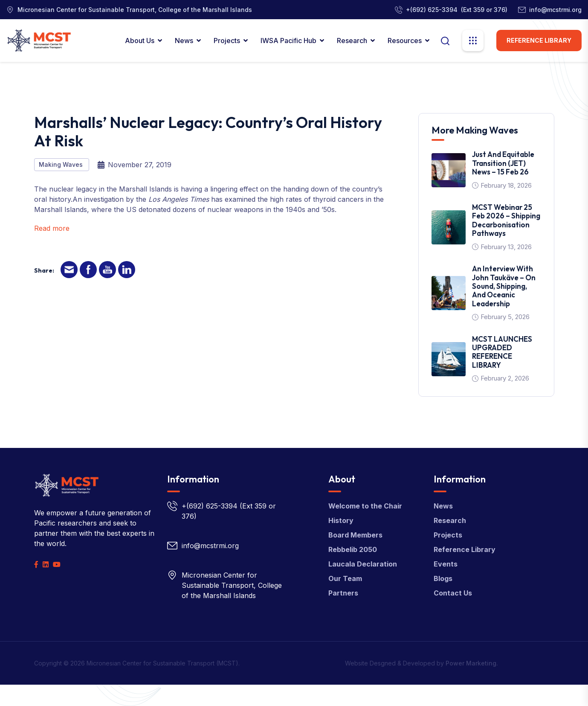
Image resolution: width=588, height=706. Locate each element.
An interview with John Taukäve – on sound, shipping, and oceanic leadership (504, 286)
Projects (227, 41)
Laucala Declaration (363, 564)
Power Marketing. (472, 663)
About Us (140, 41)
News (184, 41)
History (341, 520)
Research (352, 41)
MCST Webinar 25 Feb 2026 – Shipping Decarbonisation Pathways (506, 220)
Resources (405, 41)
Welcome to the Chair (365, 506)
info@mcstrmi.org (555, 10)
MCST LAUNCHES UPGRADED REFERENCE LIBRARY (502, 352)
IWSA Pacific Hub (288, 41)
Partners (343, 593)
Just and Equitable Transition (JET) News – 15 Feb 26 (503, 163)
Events (446, 564)
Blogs (443, 578)
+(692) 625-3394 (432, 10)
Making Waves (62, 164)
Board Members (355, 535)
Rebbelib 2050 (353, 549)
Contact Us (453, 593)
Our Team (345, 578)
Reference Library (539, 40)
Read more (52, 228)
